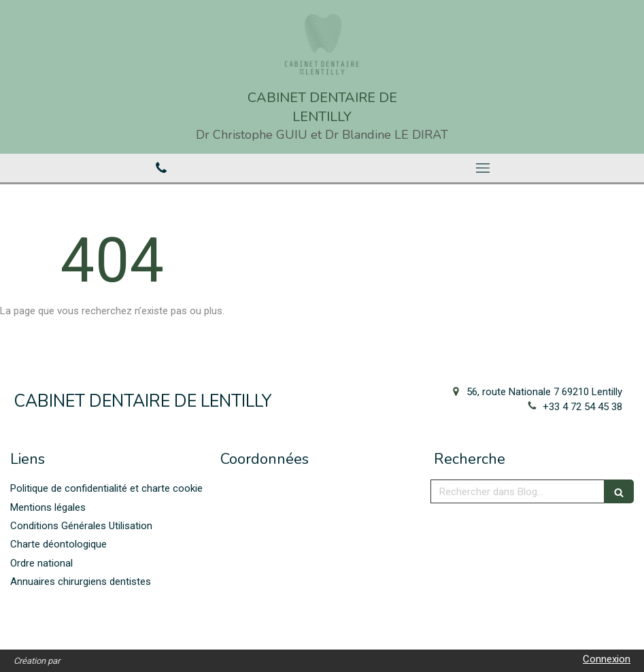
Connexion (607, 659)
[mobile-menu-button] (484, 168)
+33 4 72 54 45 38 (582, 407)
